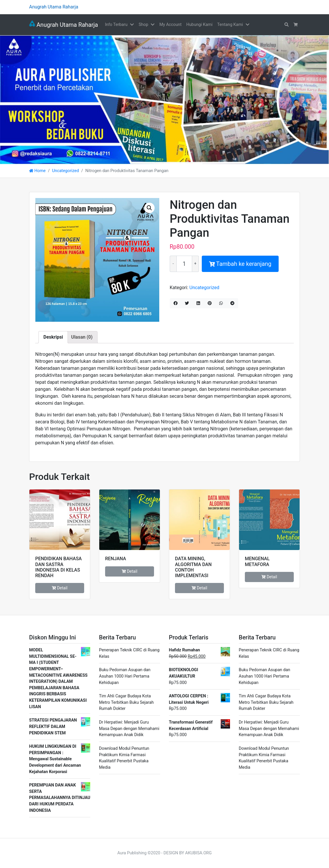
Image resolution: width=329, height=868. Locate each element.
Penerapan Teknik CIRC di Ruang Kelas (129, 653)
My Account (170, 25)
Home (37, 171)
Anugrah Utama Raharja (63, 25)
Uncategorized (66, 171)
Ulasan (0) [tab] (82, 337)
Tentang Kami (230, 25)
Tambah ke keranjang (240, 264)
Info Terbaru (116, 25)
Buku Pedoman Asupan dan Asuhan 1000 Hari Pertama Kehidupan (125, 676)
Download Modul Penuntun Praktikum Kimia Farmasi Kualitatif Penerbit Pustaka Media (124, 758)
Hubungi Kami (199, 25)
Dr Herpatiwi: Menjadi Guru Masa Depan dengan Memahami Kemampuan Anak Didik (129, 729)
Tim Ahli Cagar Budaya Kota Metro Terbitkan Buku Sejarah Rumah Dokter (126, 702)
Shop (143, 25)
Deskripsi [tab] (53, 337)
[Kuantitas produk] (184, 264)
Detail (60, 588)
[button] (133, 25)
